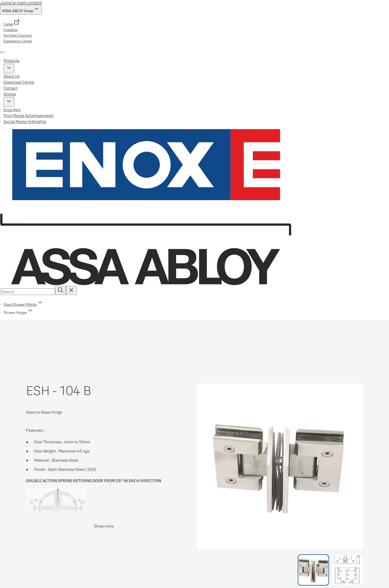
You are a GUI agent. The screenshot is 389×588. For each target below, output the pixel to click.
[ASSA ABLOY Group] (21, 10)
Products (11, 61)
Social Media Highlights (25, 122)
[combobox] (28, 292)
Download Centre (19, 82)
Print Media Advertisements (28, 116)
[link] (12, 24)
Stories (10, 94)
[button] (9, 69)
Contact (11, 88)
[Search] (61, 290)
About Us (11, 76)
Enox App (12, 110)
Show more (104, 526)
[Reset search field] (71, 290)
